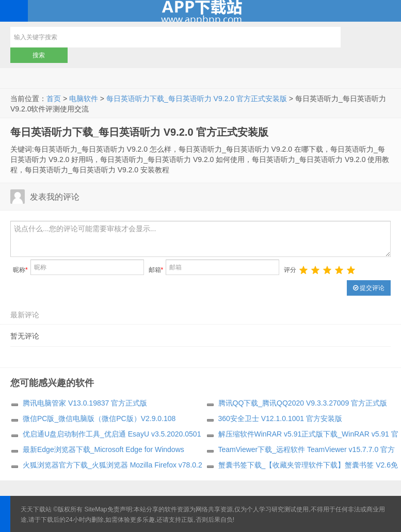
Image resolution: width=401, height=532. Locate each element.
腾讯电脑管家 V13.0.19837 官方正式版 (85, 403)
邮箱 (156, 270)
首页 (54, 99)
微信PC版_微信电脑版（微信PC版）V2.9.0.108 (99, 418)
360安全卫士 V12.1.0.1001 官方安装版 (280, 418)
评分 (290, 270)
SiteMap (96, 509)
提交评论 (369, 288)
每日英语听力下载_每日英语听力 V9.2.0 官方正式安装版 (197, 99)
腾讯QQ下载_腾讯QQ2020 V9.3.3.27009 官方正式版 (303, 403)
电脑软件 (84, 99)
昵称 (20, 270)
